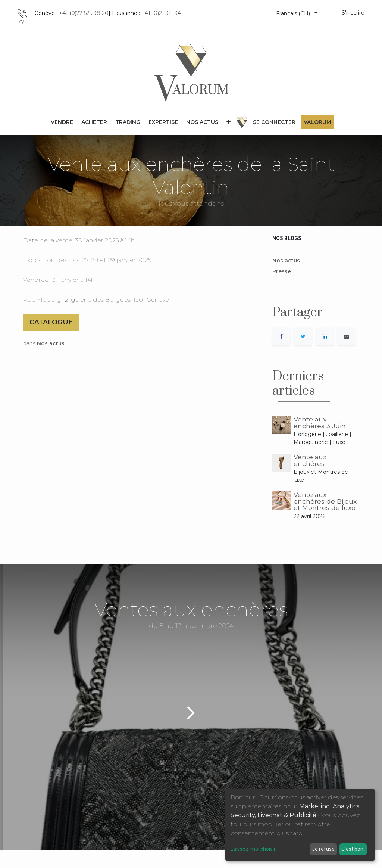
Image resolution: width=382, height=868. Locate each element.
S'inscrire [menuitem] (353, 13)
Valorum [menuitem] (317, 122)
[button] (228, 122)
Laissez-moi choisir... (255, 849)
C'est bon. (353, 849)
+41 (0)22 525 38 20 (84, 13)
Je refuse (323, 849)
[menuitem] (62, 122)
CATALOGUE (51, 322)
